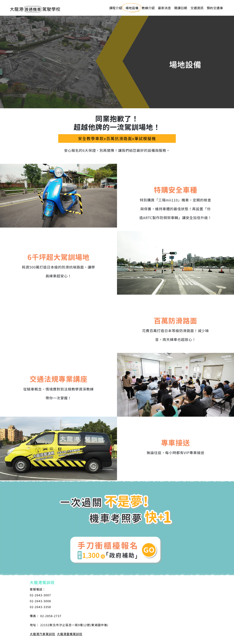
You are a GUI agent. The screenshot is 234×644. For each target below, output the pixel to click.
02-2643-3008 (40, 601)
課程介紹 (116, 8)
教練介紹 (148, 8)
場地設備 (132, 8)
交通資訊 (197, 8)
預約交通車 (215, 8)
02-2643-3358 (40, 607)
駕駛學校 (35, 9)
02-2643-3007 (40, 595)
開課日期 (181, 8)
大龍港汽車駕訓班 (43, 634)
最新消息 (164, 8)
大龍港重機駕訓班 (70, 634)
